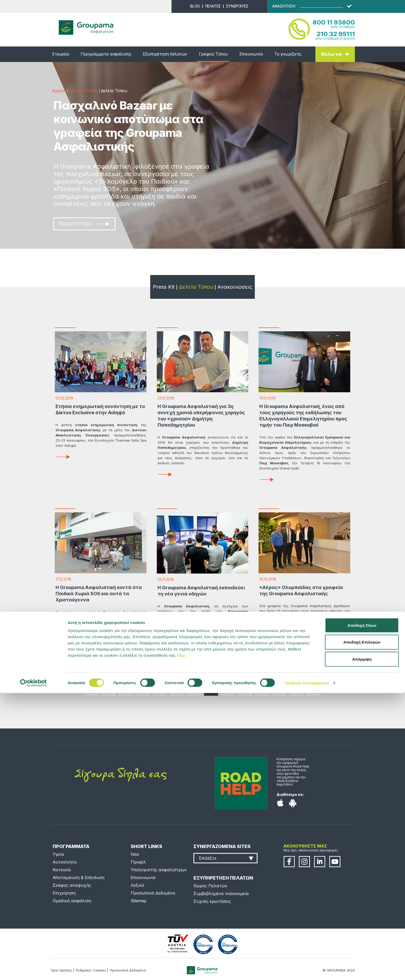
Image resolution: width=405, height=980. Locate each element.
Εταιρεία (61, 54)
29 (262, 689)
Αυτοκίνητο (65, 862)
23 (160, 689)
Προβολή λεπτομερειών (307, 970)
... (109, 689)
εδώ (181, 942)
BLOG (195, 6)
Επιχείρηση (64, 893)
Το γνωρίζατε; (288, 54)
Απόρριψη (362, 946)
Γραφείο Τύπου (213, 54)
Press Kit (164, 287)
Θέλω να (331, 54)
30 (279, 689)
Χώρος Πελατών (210, 886)
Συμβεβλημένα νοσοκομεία (221, 893)
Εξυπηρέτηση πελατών (165, 54)
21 (126, 689)
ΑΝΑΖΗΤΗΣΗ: (284, 6)
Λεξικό (137, 885)
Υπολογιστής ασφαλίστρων (159, 870)
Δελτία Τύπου (196, 287)
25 (194, 689)
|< (92, 689)
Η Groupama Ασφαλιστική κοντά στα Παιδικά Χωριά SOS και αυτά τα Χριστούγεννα (99, 594)
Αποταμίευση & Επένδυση (79, 877)
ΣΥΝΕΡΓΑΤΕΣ (237, 6)
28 (245, 689)
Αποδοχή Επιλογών (362, 929)
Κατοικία (62, 870)
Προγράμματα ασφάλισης (106, 54)
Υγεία (58, 854)
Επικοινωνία (251, 54)
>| (313, 689)
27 (228, 689)
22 (143, 689)
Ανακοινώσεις (235, 287)
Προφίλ (138, 862)
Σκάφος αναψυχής (72, 885)
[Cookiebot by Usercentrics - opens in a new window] (33, 970)
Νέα (135, 854)
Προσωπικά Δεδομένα (153, 893)
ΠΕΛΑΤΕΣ (213, 6)
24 (177, 689)
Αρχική (59, 91)
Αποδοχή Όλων (362, 912)
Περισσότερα (84, 223)
